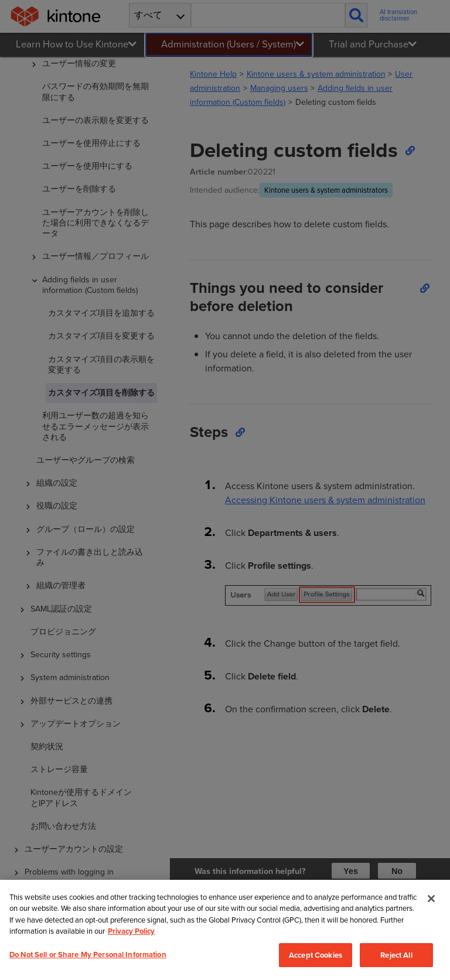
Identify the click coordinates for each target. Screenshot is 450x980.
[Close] (431, 899)
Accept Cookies (316, 956)
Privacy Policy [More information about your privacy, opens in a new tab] (131, 932)
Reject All (396, 956)
